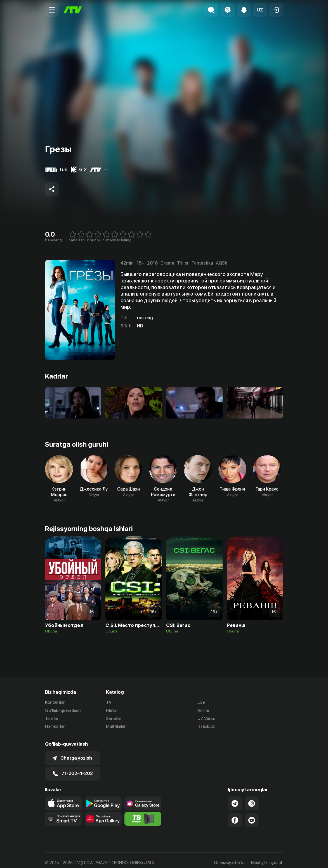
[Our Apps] (63, 814)
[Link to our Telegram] (235, 798)
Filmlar (112, 710)
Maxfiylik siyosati (267, 858)
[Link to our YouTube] (252, 815)
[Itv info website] (143, 814)
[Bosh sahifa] (73, 10)
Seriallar (114, 719)
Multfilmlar (116, 727)
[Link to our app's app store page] (63, 798)
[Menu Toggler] (52, 10)
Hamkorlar (55, 727)
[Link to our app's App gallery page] (103, 814)
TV (109, 702)
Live (201, 702)
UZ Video (206, 719)
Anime (203, 710)
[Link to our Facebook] (235, 815)
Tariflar (52, 719)
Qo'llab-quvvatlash (63, 710)
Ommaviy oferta (229, 858)
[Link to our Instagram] (252, 798)
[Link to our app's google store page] (103, 798)
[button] (260, 10)
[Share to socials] (52, 189)
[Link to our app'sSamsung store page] (143, 798)
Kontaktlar (55, 702)
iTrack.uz (206, 727)
